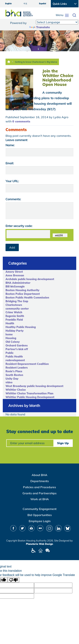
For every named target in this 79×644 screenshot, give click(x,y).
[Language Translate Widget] (57, 22)
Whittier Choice (16, 390)
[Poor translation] (13, 580)
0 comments (21, 121)
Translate (40, 27)
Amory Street (14, 272)
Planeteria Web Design (39, 544)
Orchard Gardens (17, 346)
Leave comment (16, 140)
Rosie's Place (14, 371)
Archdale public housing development (30, 279)
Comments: (13, 199)
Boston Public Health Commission (27, 298)
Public (9, 353)
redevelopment (15, 360)
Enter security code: (19, 226)
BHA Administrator (18, 283)
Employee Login (40, 521)
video (9, 382)
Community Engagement (40, 509)
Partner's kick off (17, 349)
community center (17, 309)
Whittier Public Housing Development (30, 397)
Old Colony (13, 342)
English (8, 4)
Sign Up (63, 443)
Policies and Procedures (39, 487)
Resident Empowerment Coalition (27, 364)
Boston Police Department (23, 294)
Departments (40, 481)
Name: (10, 145)
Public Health (14, 357)
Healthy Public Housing (21, 327)
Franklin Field (14, 320)
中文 (25, 4)
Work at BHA (40, 499)
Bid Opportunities (40, 515)
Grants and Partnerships (39, 493)
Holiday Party (15, 331)
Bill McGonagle (15, 287)
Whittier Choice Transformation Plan (29, 393)
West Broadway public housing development (34, 386)
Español (43, 4)
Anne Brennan (15, 275)
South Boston (14, 375)
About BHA (39, 475)
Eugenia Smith (15, 316)
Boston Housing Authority (22, 290)
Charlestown (14, 305)
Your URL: (12, 181)
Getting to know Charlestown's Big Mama (36, 62)
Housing (11, 338)
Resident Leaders (17, 368)
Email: (10, 163)
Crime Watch (14, 312)
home (9, 334)
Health (10, 323)
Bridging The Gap (17, 301)
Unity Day (12, 379)
